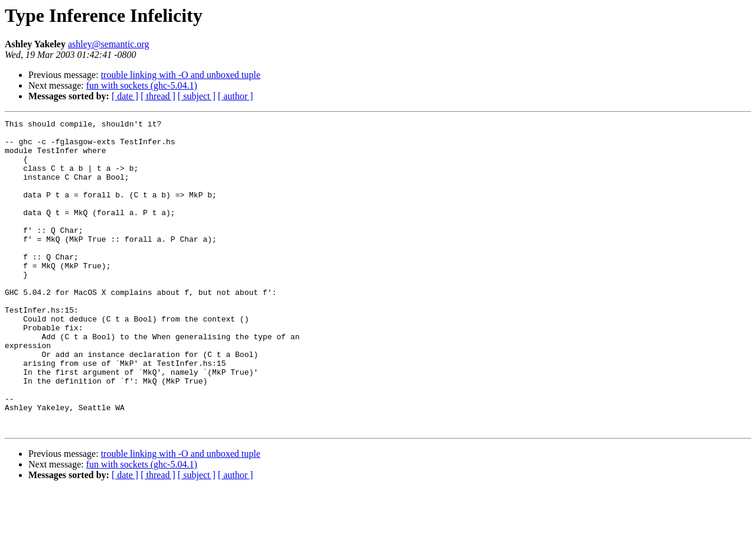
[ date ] (125, 96)
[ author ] (236, 96)
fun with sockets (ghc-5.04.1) (142, 85)
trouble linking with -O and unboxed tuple (181, 75)
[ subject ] (197, 96)
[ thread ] (158, 96)
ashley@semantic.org (109, 44)
